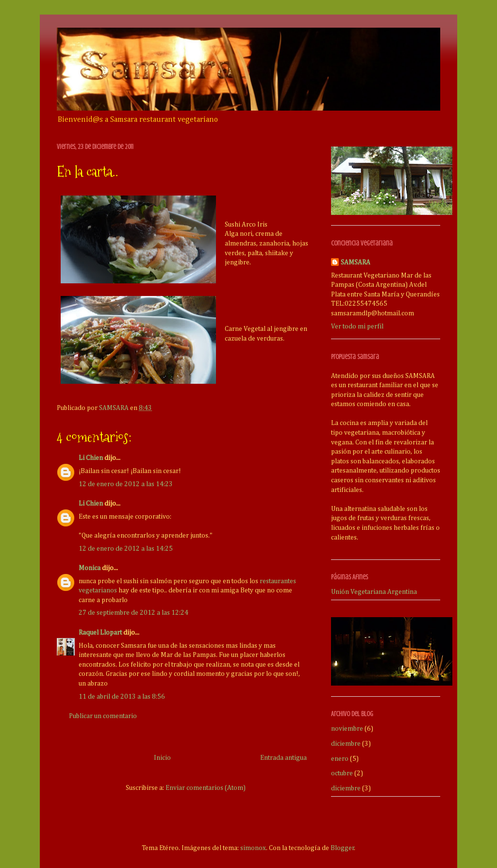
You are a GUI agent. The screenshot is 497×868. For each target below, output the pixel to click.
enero (340, 759)
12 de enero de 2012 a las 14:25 (126, 549)
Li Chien (91, 458)
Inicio (162, 758)
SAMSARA (356, 262)
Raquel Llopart (100, 633)
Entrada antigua (283, 758)
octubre (342, 773)
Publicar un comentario (103, 716)
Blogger (342, 848)
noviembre (347, 729)
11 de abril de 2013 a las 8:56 (122, 697)
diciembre (346, 744)
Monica (90, 568)
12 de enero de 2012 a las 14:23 (126, 484)
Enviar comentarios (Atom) (206, 788)
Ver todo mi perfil (357, 327)
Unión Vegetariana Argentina (374, 592)
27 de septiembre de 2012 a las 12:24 (133, 613)
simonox (253, 848)
